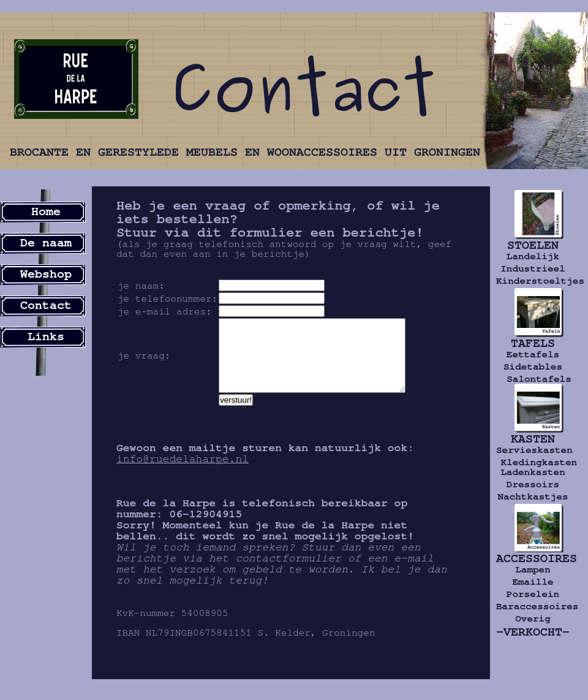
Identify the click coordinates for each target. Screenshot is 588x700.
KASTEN (533, 439)
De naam (46, 243)
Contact (46, 305)
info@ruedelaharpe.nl (183, 474)
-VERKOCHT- (533, 632)
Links (46, 337)
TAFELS (533, 343)
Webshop (46, 274)
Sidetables (533, 367)
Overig (533, 618)
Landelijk (533, 256)
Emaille (533, 582)
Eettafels (533, 354)
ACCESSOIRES (533, 558)
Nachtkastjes (533, 496)
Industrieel (533, 268)
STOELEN (533, 245)
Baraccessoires (533, 606)
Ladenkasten (533, 472)
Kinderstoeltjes (533, 281)
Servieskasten (533, 450)
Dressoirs (533, 484)
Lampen (533, 569)
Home (46, 211)
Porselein (533, 594)
